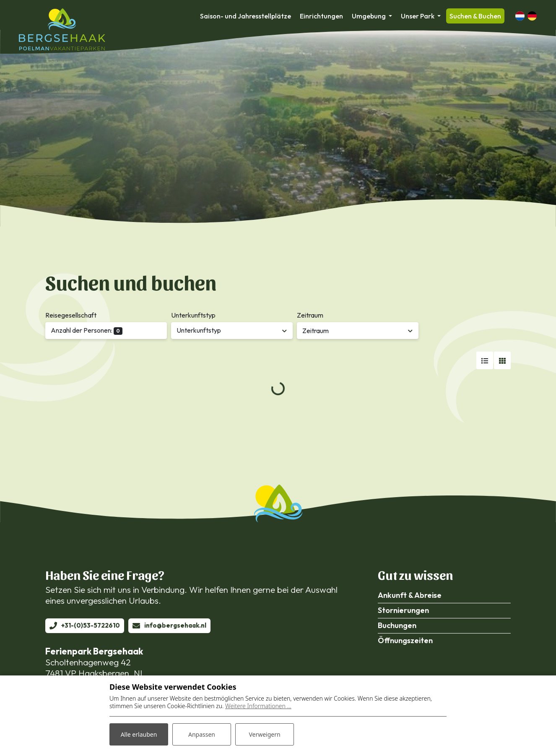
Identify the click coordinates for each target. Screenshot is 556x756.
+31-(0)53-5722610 (91, 625)
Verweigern (264, 734)
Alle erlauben (139, 734)
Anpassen (202, 734)
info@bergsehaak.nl (175, 625)
